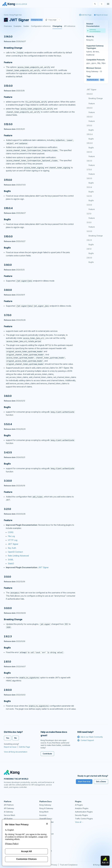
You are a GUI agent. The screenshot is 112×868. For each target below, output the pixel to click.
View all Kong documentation (16, 752)
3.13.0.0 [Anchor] (8, 86)
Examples (18, 26)
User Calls (43, 844)
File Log (11, 536)
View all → (79, 822)
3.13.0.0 (90, 108)
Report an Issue (10, 747)
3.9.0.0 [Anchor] (8, 265)
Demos (42, 841)
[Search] (95, 4)
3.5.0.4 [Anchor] (8, 424)
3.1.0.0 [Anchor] (7, 577)
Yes (8, 738)
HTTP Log (13, 540)
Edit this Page (25, 747)
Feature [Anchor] (8, 62)
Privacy (54, 865)
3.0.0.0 (89, 231)
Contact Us (44, 854)
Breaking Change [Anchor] (13, 48)
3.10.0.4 (90, 134)
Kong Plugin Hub (16, 15)
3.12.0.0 (90, 117)
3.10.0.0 (90, 143)
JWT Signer (13, 544)
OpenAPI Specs (46, 819)
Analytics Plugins (82, 808)
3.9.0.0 (89, 152)
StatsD (11, 563)
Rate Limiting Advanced (18, 556)
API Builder (8, 819)
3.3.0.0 (89, 205)
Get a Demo (101, 782)
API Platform (9, 805)
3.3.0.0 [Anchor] (8, 481)
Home (6, 15)
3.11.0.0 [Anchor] (8, 180)
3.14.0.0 (90, 94)
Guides (26, 26)
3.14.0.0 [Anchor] (8, 37)
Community (44, 830)
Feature (92, 103)
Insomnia (43, 815)
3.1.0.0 (89, 222)
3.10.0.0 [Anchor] (8, 236)
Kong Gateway (45, 805)
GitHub (42, 837)
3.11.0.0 (89, 126)
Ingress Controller (47, 822)
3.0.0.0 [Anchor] (8, 608)
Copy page (51, 20)
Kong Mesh (44, 812)
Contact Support (86, 740)
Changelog (57, 26)
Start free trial (84, 782)
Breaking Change (96, 98)
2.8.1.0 (89, 249)
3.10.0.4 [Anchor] (8, 208)
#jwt (102, 80)
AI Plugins (79, 805)
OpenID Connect (15, 552)
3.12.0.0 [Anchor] (8, 124)
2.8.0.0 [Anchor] (8, 690)
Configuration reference (41, 26)
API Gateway (9, 808)
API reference (70, 26)
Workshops (44, 847)
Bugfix (91, 130)
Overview (8, 26)
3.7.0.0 (89, 170)
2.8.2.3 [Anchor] (8, 636)
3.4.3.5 (89, 196)
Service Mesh (9, 815)
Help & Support (46, 851)
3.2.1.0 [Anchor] (7, 509)
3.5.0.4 (89, 187)
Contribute (47, 754)
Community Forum (47, 834)
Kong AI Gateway (46, 808)
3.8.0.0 (89, 161)
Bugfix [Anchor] (7, 191)
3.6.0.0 (89, 178)
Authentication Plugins (84, 812)
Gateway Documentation (94, 31)
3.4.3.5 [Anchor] (8, 452)
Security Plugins (81, 815)
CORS (11, 532)
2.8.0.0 (89, 258)
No (16, 738)
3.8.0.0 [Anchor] (8, 290)
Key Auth (12, 548)
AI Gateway (8, 812)
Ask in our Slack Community (90, 737)
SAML (11, 560)
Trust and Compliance (69, 865)
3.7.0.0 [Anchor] (8, 315)
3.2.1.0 (89, 214)
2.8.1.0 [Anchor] (7, 662)
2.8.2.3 (89, 240)
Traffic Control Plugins (84, 819)
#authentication (93, 80)
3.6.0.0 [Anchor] (8, 396)
